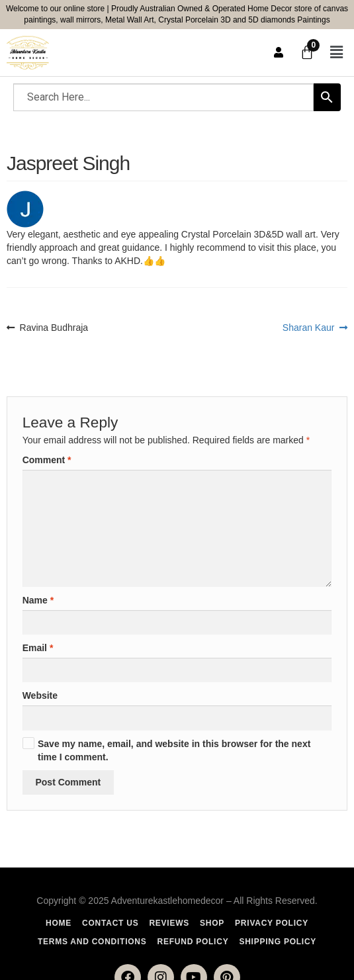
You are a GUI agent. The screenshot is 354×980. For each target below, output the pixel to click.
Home (59, 923)
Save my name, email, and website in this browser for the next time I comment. (174, 750)
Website (40, 695)
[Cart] (307, 52)
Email (38, 648)
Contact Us (110, 923)
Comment (47, 460)
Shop (212, 923)
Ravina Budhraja (54, 327)
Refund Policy (193, 942)
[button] (336, 53)
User (279, 52)
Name (38, 600)
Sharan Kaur (309, 327)
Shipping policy (278, 942)
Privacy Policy (272, 923)
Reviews (169, 923)
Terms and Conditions (92, 942)
